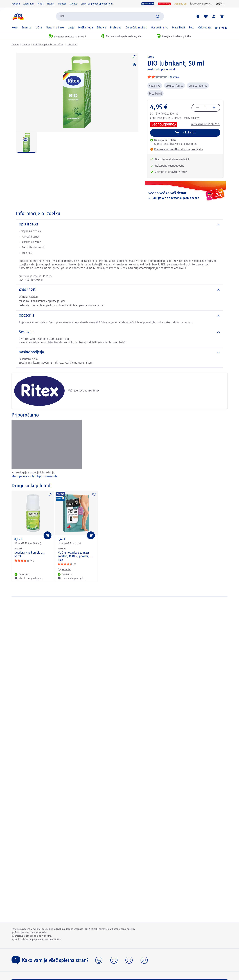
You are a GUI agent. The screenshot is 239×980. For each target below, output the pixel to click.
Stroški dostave (99, 929)
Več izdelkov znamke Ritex (57, 391)
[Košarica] (222, 16)
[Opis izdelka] (119, 225)
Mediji (40, 4)
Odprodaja (205, 28)
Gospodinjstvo (160, 28)
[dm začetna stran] (18, 16)
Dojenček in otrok (136, 28)
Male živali (179, 28)
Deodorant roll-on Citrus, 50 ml (30, 555)
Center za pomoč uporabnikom (97, 4)
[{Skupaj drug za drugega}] (201, 4)
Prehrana (116, 28)
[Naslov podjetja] (119, 352)
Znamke (26, 28)
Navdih (51, 4)
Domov (15, 45)
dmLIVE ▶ (221, 28)
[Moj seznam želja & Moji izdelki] (206, 16)
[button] (99, 960)
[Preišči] (158, 16)
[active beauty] (148, 4)
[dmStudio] (180, 4)
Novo (14, 28)
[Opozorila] (119, 316)
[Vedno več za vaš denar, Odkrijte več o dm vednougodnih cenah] (185, 196)
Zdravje (102, 28)
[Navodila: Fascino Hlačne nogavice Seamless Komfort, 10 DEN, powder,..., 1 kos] (64, 569)
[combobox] (110, 16)
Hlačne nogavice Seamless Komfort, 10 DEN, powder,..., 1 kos (75, 556)
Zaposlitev (29, 4)
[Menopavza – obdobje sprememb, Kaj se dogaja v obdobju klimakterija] (47, 449)
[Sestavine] (119, 332)
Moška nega (86, 28)
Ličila (39, 28)
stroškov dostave (190, 118)
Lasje (71, 28)
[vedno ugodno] (164, 4)
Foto (192, 28)
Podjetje (16, 4)
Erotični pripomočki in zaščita (48, 45)
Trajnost (62, 4)
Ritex (151, 57)
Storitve (73, 4)
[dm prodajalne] (198, 16)
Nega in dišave (55, 28)
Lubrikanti (72, 45)
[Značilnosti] (119, 290)
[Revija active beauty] (220, 4)
